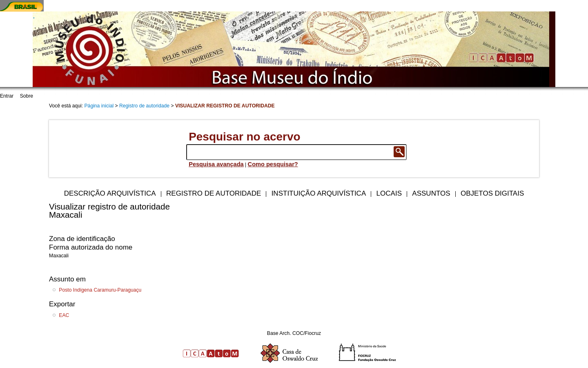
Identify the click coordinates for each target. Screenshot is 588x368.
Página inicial (99, 106)
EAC (64, 315)
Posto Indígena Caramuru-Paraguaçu (100, 290)
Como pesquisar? (273, 164)
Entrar (7, 96)
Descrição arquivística (110, 193)
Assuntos (431, 193)
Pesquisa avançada (216, 164)
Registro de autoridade (144, 106)
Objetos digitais (492, 193)
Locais (389, 193)
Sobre (27, 96)
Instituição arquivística (319, 193)
